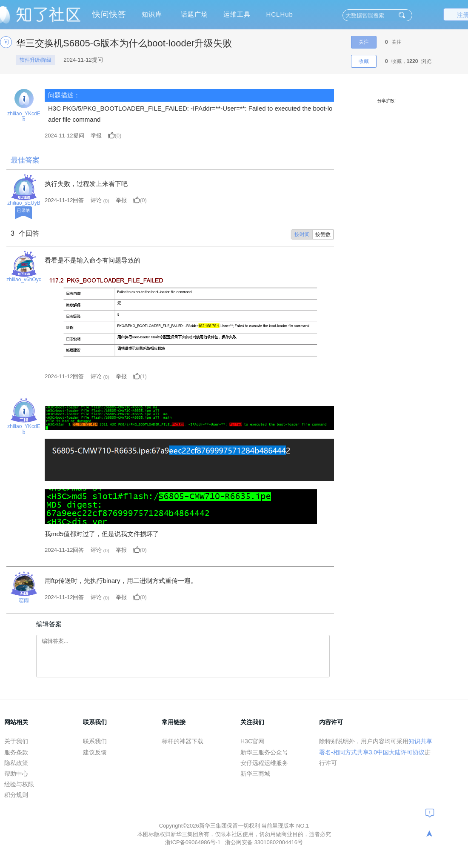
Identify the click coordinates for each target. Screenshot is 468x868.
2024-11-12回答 (64, 200)
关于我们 (16, 741)
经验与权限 (19, 784)
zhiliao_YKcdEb (24, 117)
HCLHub (280, 14)
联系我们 (95, 741)
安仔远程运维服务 (264, 763)
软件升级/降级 (36, 60)
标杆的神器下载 (183, 741)
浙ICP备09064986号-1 (194, 842)
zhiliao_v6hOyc (24, 280)
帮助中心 (16, 774)
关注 (364, 42)
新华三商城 (255, 774)
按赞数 (323, 234)
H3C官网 (252, 741)
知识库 (152, 14)
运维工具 (237, 14)
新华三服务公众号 (264, 752)
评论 (96, 200)
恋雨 (24, 600)
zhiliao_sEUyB (24, 203)
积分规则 (16, 795)
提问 (64, 136)
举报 (96, 136)
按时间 (302, 234)
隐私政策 (16, 763)
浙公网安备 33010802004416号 (264, 842)
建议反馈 (95, 752)
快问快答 (109, 14)
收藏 (364, 61)
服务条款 (16, 752)
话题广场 (194, 14)
